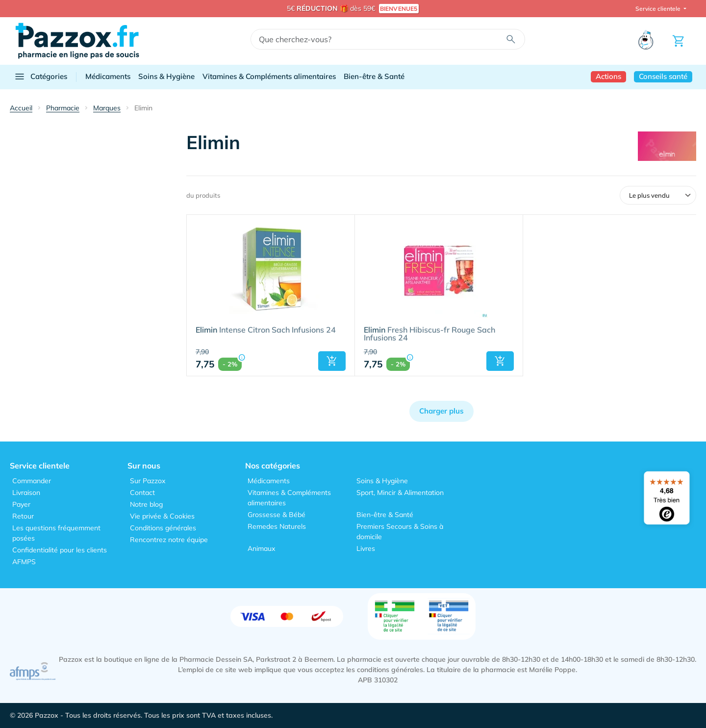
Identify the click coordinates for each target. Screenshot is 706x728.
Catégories (40, 77)
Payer (21, 504)
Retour (23, 516)
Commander (32, 481)
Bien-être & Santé (374, 76)
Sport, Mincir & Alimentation (400, 493)
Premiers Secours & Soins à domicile (400, 532)
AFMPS (24, 562)
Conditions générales (163, 528)
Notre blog (146, 504)
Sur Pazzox (148, 481)
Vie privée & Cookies (162, 516)
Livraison (26, 493)
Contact (142, 493)
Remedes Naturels (277, 526)
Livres (366, 548)
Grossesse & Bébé (277, 515)
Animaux (261, 548)
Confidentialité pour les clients (60, 550)
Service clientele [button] (659, 9)
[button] (332, 361)
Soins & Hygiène (166, 76)
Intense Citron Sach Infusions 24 (266, 330)
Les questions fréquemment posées (56, 533)
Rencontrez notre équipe (169, 540)
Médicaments (108, 76)
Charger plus (441, 411)
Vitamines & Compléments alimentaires (269, 76)
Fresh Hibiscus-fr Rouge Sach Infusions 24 (429, 334)
